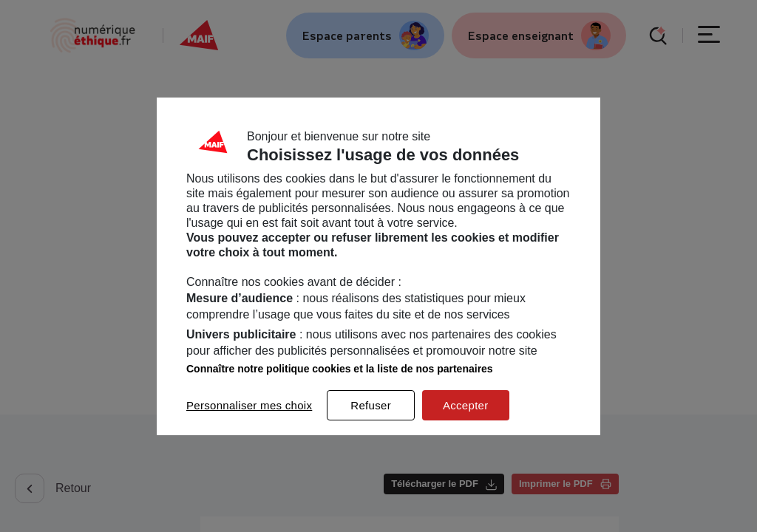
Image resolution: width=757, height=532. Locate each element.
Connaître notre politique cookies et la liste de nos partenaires (340, 369)
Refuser (371, 405)
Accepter (466, 405)
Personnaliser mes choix (249, 405)
